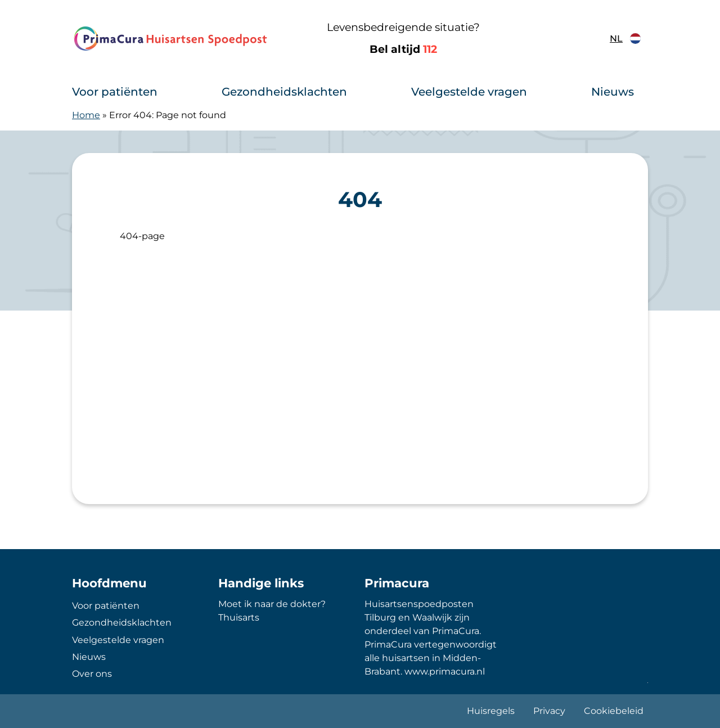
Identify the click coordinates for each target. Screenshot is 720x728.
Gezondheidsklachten (284, 92)
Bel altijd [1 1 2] (403, 49)
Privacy (549, 711)
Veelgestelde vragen (469, 92)
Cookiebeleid (614, 711)
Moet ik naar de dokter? (272, 604)
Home (86, 115)
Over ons (92, 674)
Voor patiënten (115, 92)
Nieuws (613, 92)
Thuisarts (239, 617)
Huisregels (491, 711)
